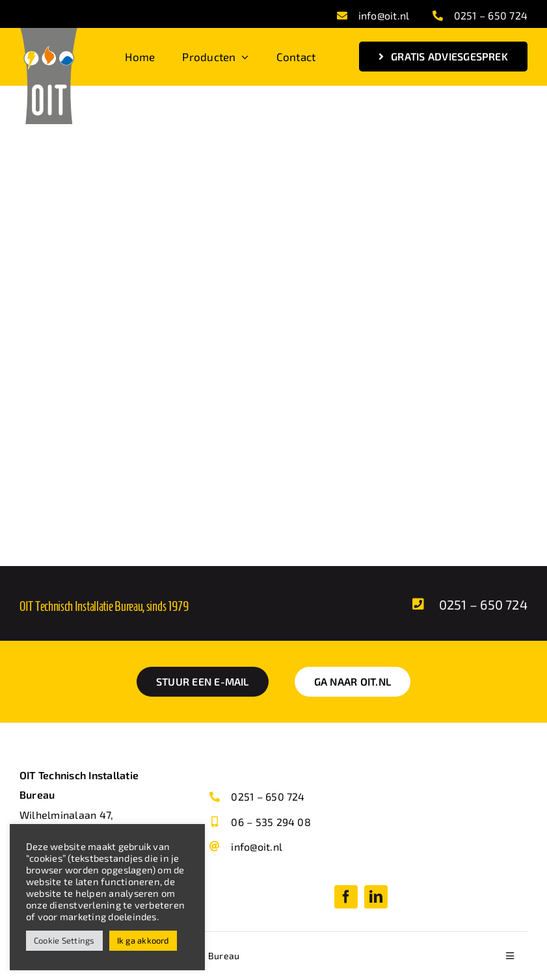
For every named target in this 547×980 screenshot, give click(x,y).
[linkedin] (376, 897)
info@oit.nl (384, 15)
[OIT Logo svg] (49, 33)
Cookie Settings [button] (64, 940)
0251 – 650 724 (491, 15)
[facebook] (346, 897)
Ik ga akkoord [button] (143, 940)
